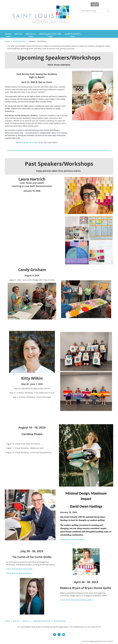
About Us (26, 621)
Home (7, 41)
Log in (95, 4)
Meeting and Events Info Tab (30, 142)
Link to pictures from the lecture (72, 539)
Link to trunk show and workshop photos (77, 600)
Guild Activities (19, 41)
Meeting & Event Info (42, 621)
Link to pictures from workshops (19, 573)
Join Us (16, 621)
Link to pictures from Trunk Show (19, 569)
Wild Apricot (94, 641)
